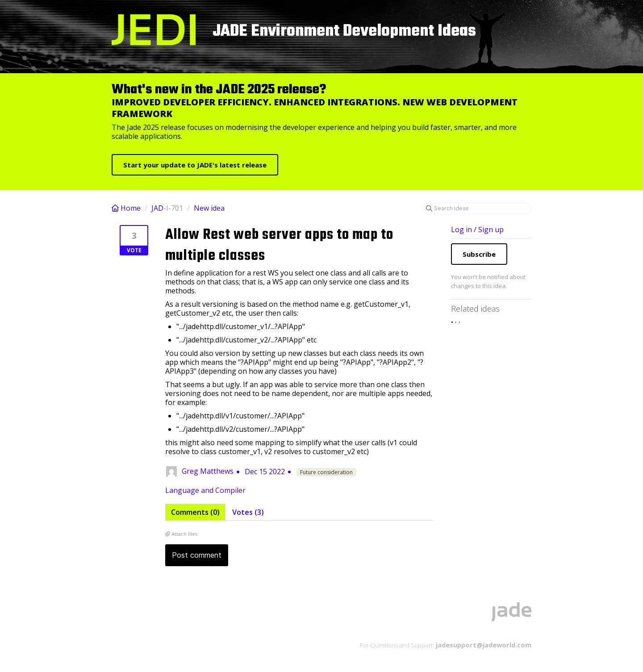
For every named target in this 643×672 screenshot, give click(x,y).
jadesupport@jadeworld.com (483, 645)
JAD (157, 208)
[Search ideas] (477, 209)
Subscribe (479, 254)
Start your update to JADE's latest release (195, 165)
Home (127, 208)
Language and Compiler (205, 490)
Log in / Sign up (477, 230)
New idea (209, 208)
